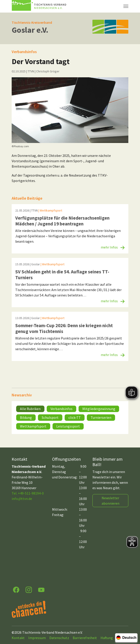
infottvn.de (22, 499)
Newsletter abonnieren (110, 501)
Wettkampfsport (33, 426)
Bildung (26, 417)
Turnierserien (101, 417)
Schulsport (50, 417)
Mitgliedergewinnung (99, 409)
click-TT (75, 417)
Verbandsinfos (61, 409)
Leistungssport (68, 426)
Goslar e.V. (30, 30)
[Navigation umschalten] (126, 6)
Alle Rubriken (30, 409)
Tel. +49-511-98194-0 (28, 493)
